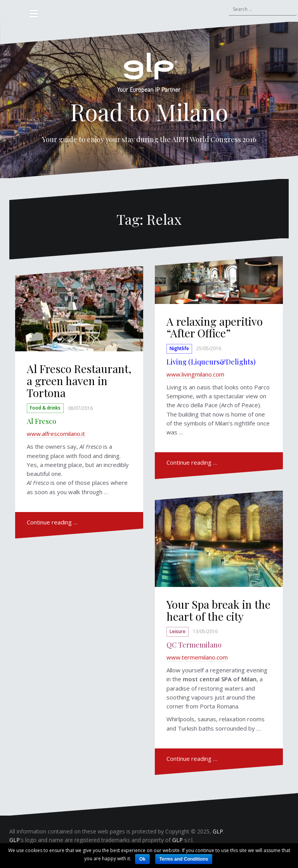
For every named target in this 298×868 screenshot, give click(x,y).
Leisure (178, 631)
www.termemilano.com (197, 657)
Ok (142, 859)
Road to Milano (149, 111)
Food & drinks (45, 408)
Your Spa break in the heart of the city (218, 610)
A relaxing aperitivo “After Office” (215, 327)
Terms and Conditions (184, 859)
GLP (218, 831)
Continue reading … (52, 522)
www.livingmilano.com (195, 374)
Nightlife (179, 348)
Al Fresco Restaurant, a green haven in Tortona (79, 381)
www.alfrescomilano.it (56, 434)
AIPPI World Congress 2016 (214, 139)
